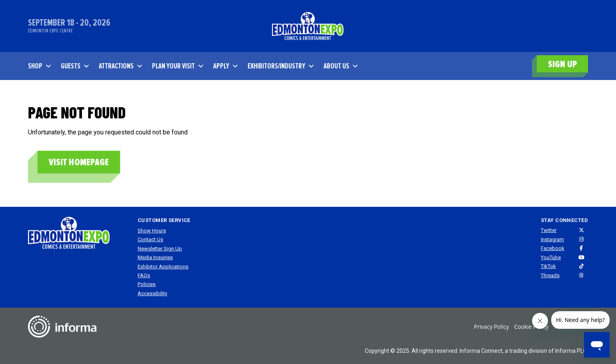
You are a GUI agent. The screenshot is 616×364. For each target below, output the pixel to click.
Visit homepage (79, 162)
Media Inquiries (155, 257)
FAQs (144, 275)
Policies (147, 284)
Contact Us (150, 239)
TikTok (548, 266)
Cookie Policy (531, 327)
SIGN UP (562, 64)
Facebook (553, 248)
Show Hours (152, 231)
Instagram (552, 239)
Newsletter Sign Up (160, 249)
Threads (550, 275)
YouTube (551, 257)
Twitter (549, 230)
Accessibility (152, 293)
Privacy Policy (491, 327)
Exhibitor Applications (163, 267)
